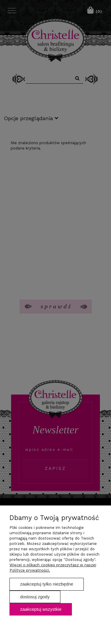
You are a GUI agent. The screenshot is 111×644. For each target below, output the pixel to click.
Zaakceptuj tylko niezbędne (47, 584)
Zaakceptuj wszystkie (41, 609)
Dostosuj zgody (35, 597)
